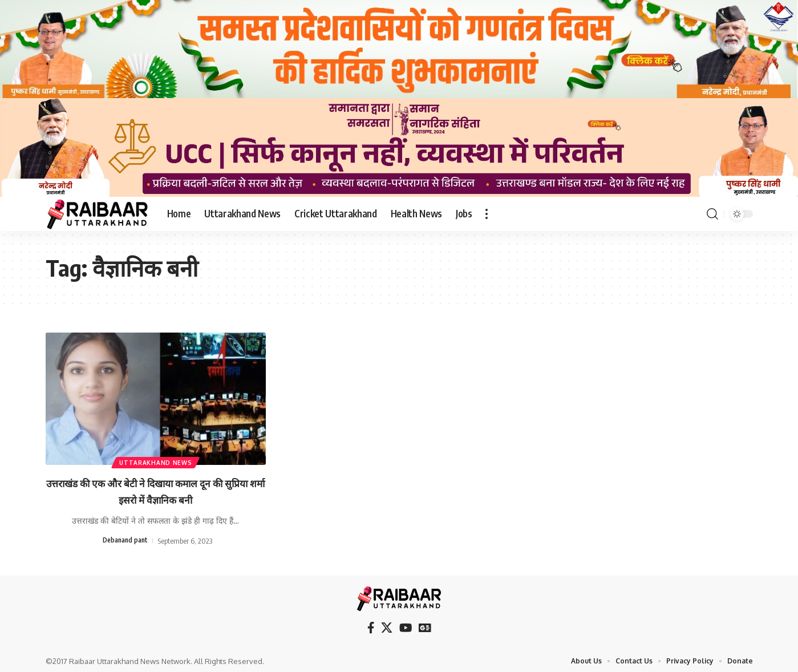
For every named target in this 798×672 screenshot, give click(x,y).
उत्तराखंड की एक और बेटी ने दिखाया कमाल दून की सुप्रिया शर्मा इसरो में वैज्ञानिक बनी (156, 490)
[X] (388, 626)
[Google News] (422, 626)
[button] (487, 214)
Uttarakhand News (155, 460)
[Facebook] (374, 626)
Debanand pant (125, 540)
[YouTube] (405, 626)
